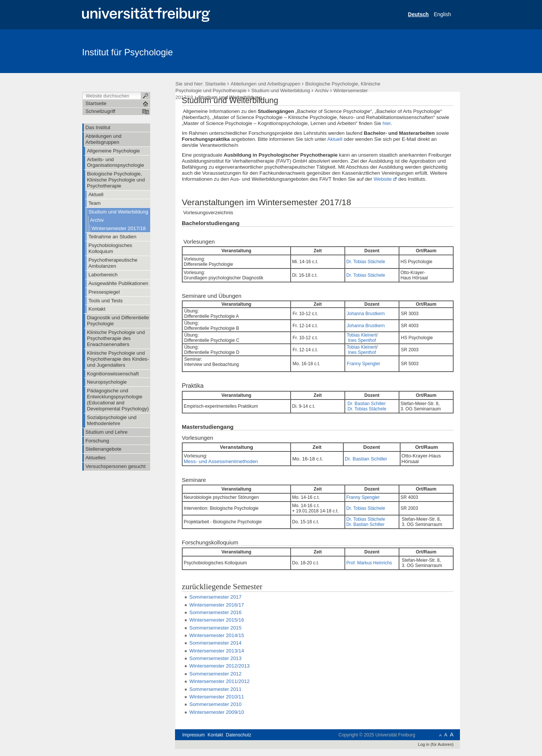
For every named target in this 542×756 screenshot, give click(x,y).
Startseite (215, 84)
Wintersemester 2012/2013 (219, 666)
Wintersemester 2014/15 (217, 635)
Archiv (322, 91)
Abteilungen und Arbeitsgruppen (266, 84)
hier (387, 123)
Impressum (193, 735)
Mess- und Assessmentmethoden (221, 461)
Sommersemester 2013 (215, 658)
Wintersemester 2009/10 (217, 712)
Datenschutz (238, 735)
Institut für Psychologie (127, 52)
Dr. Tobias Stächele (366, 262)
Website (383, 179)
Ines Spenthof (362, 340)
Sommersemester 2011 (215, 689)
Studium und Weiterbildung (281, 91)
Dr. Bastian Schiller (366, 404)
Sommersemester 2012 (215, 674)
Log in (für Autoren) (436, 744)
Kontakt (215, 735)
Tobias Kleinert (362, 335)
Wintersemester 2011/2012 (219, 681)
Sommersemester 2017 (215, 597)
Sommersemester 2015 (215, 628)
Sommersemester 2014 (215, 643)
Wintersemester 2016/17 (217, 605)
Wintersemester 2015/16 (217, 620)
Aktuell (335, 139)
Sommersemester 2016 (215, 612)
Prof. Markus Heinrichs (369, 563)
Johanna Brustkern (366, 314)
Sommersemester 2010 (215, 704)
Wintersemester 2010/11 (217, 697)
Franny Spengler (363, 364)
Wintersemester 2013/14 (217, 651)
